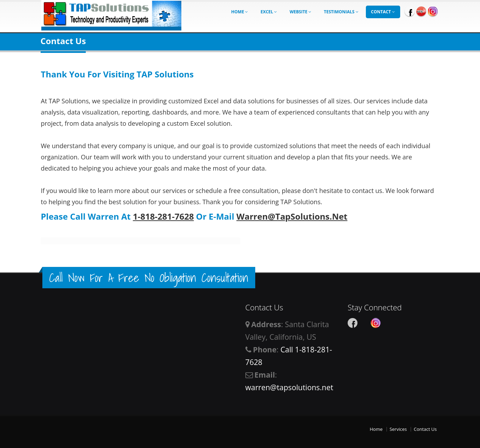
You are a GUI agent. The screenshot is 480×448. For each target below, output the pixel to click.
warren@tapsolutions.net (289, 387)
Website (300, 12)
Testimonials (341, 12)
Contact (383, 12)
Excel (269, 12)
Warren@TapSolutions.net (292, 216)
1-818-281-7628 (163, 216)
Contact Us (425, 429)
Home (239, 12)
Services (398, 429)
